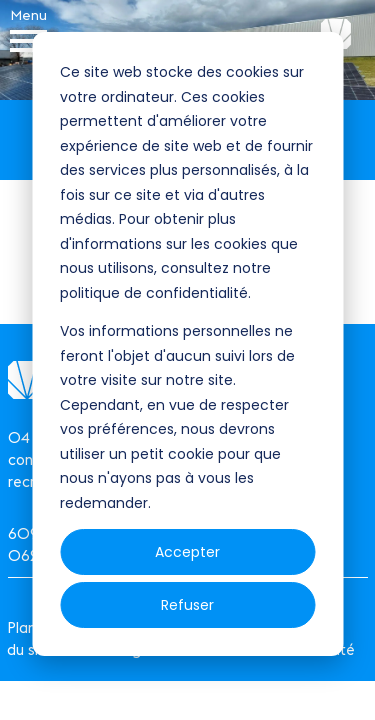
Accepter (187, 552)
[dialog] (187, 344)
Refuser (187, 605)
